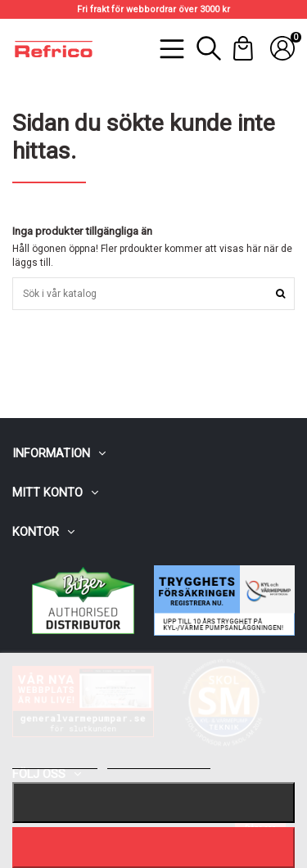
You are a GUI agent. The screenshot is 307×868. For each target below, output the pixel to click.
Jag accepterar (153, 847)
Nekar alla (154, 802)
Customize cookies (159, 761)
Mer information (55, 761)
